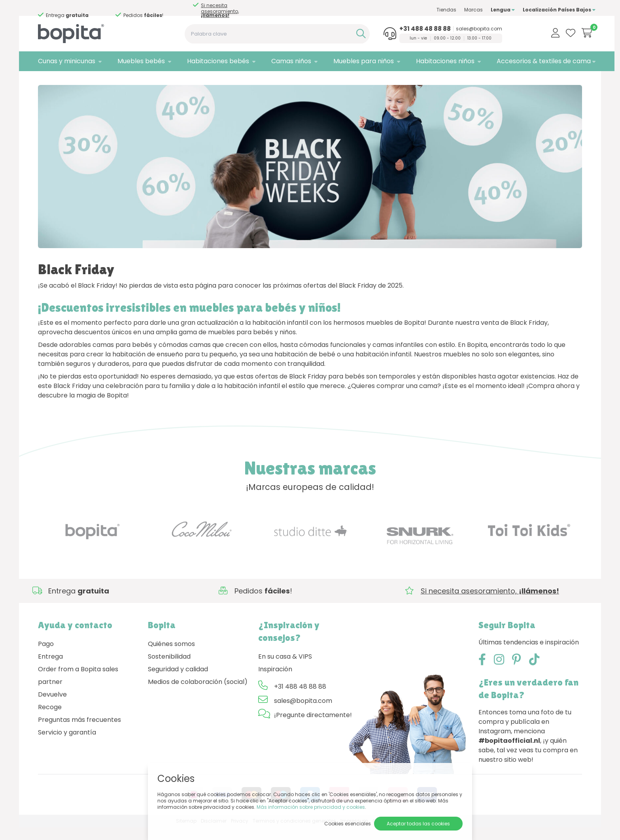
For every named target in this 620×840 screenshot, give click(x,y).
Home (46, 81)
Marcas (460, 10)
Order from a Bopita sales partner (78, 688)
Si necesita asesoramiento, (64, 10)
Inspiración (275, 682)
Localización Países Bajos (546, 10)
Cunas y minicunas (67, 61)
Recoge (50, 720)
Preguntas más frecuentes (79, 732)
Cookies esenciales (348, 824)
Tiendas (433, 10)
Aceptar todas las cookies (418, 824)
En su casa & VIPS (285, 669)
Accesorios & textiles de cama (530, 61)
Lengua (489, 10)
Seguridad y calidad (178, 682)
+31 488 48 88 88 (414, 29)
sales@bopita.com (468, 29)
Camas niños (284, 61)
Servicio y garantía (67, 745)
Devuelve (52, 707)
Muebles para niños (354, 61)
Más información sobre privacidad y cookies (311, 807)
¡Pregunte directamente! (313, 728)
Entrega (50, 669)
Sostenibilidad (169, 669)
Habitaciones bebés (214, 61)
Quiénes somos (171, 656)
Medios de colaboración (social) (198, 694)
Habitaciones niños (434, 61)
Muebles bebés (139, 61)
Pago (46, 656)
